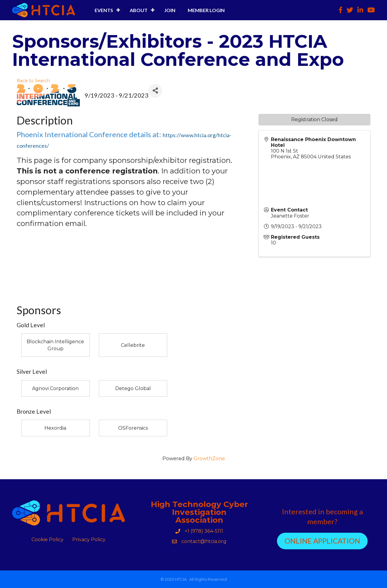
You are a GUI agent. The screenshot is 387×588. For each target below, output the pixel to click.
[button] (322, 541)
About (139, 10)
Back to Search (33, 81)
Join (170, 10)
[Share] (155, 91)
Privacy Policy (89, 540)
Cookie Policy (47, 540)
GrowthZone (209, 459)
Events (104, 10)
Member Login (206, 10)
